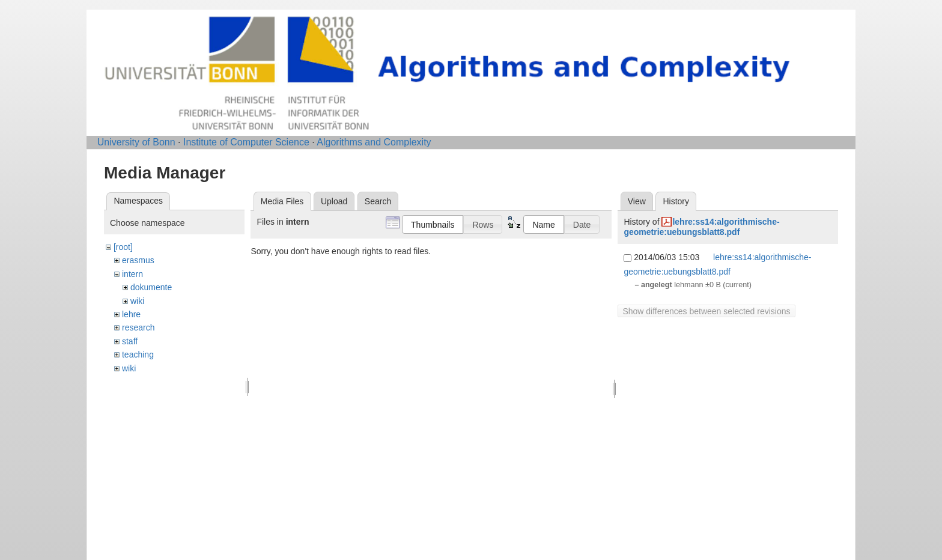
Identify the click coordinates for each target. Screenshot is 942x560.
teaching (138, 355)
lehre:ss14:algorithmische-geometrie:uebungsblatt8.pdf (701, 227)
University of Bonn (136, 142)
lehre (131, 314)
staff (130, 341)
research (138, 327)
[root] (123, 247)
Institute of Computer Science (246, 142)
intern (132, 274)
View (637, 201)
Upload (334, 201)
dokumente (151, 287)
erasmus (138, 260)
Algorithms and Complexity (374, 142)
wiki (137, 301)
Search (378, 201)
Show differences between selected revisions (706, 311)
